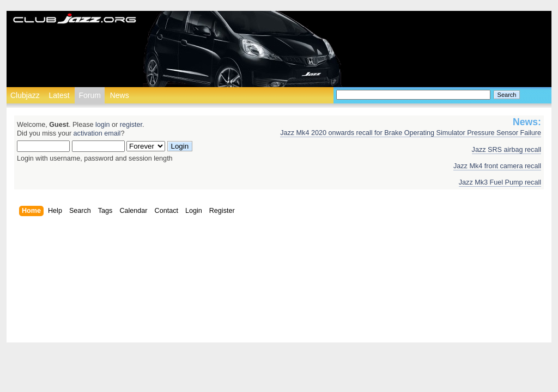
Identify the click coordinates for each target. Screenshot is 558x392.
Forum (89, 95)
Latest (59, 95)
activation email (97, 133)
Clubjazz (25, 95)
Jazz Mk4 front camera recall (497, 166)
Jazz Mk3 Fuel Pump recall (500, 182)
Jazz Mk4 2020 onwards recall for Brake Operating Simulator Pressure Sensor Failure (411, 133)
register (131, 125)
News (120, 95)
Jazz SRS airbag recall (507, 150)
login (103, 125)
